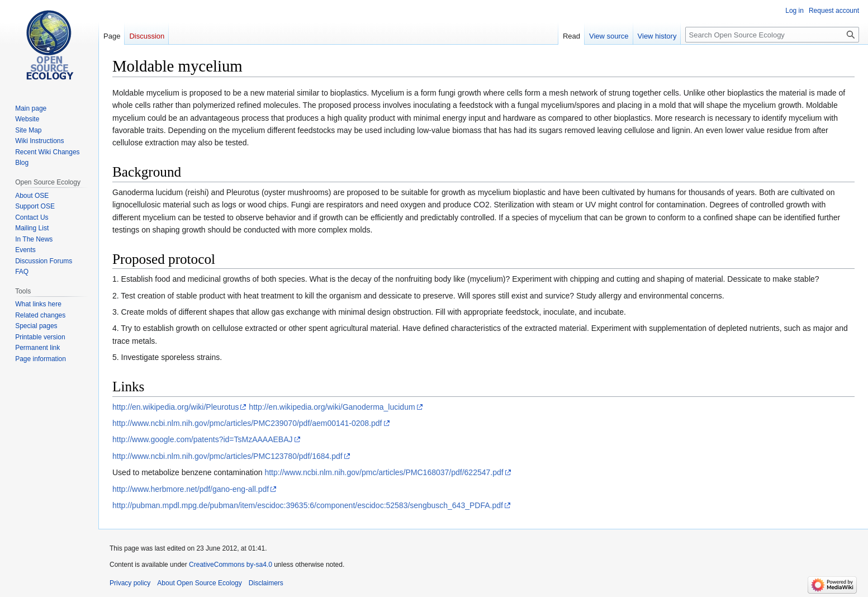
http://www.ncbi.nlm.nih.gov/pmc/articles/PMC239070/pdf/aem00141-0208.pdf (247, 423)
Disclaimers (266, 583)
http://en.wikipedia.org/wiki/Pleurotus (176, 407)
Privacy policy (130, 583)
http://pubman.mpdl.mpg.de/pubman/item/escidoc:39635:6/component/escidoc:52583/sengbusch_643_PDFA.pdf (308, 505)
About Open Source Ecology (199, 583)
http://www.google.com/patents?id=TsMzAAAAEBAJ (203, 439)
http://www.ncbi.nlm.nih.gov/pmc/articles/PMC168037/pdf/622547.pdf (384, 472)
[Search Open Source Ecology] (772, 35)
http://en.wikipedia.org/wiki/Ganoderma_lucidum (332, 407)
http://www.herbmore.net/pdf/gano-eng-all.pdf (191, 489)
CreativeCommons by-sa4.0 (231, 565)
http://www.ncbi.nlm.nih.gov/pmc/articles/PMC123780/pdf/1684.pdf (227, 456)
